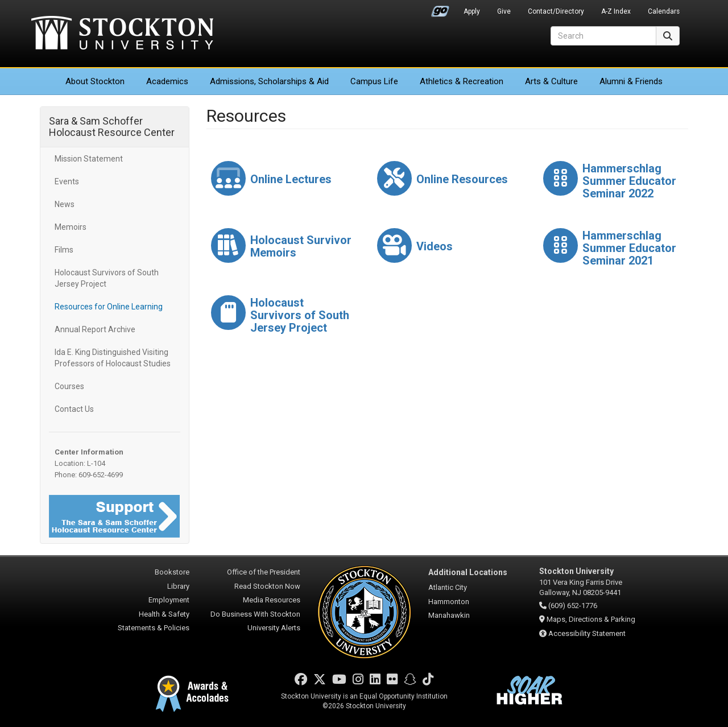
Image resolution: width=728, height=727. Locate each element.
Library (178, 586)
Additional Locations (468, 572)
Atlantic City (448, 587)
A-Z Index (616, 11)
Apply (472, 11)
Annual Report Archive (95, 329)
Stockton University (122, 34)
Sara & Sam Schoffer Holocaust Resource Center (112, 127)
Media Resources (272, 600)
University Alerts (274, 628)
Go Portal (440, 9)
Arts (551, 81)
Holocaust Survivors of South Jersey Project (107, 278)
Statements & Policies (154, 628)
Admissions (269, 81)
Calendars (664, 11)
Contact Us (74, 409)
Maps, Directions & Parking (591, 619)
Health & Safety (164, 614)
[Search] (603, 36)
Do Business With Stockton (255, 614)
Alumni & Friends (631, 81)
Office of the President (264, 572)
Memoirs (71, 227)
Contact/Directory (556, 11)
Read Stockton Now (267, 586)
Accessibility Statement (587, 633)
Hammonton (449, 602)
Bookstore (172, 572)
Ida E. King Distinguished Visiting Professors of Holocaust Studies (113, 358)
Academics (167, 81)
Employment (169, 600)
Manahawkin (449, 615)
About (95, 81)
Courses (69, 386)
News (65, 204)
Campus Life (374, 81)
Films (64, 250)
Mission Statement (89, 159)
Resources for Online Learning (109, 307)
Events (67, 181)
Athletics (462, 81)
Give (504, 11)
